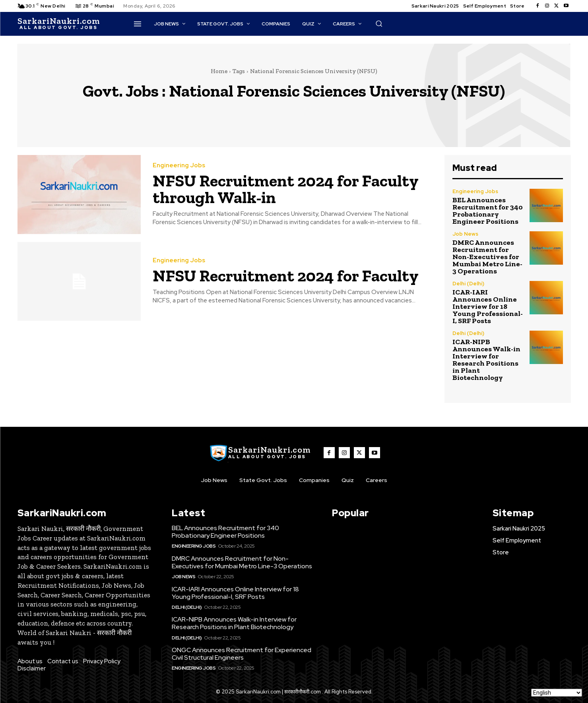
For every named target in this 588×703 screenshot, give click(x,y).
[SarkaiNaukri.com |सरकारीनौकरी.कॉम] (59, 24)
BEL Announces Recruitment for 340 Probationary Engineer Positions (488, 211)
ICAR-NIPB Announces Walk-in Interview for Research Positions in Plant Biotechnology (486, 360)
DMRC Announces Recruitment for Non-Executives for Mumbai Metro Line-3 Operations (487, 257)
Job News (465, 234)
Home (219, 71)
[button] (379, 23)
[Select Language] (557, 693)
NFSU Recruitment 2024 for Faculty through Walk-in (286, 189)
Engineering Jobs (179, 166)
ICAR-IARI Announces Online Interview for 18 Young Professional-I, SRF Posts (488, 306)
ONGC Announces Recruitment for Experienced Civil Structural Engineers (242, 654)
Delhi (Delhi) (468, 284)
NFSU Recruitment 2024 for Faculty (286, 276)
